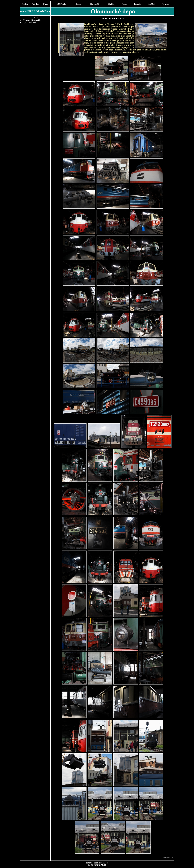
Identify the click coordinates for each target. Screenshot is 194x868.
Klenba (78, 4)
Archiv (25, 4)
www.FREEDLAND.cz (35, 11)
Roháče (137, 4)
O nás (46, 4)
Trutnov (166, 4)
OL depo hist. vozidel (32, 20)
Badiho (111, 4)
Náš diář (36, 4)
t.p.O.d (152, 4)
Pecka (124, 4)
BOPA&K (61, 4)
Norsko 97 (95, 4)
